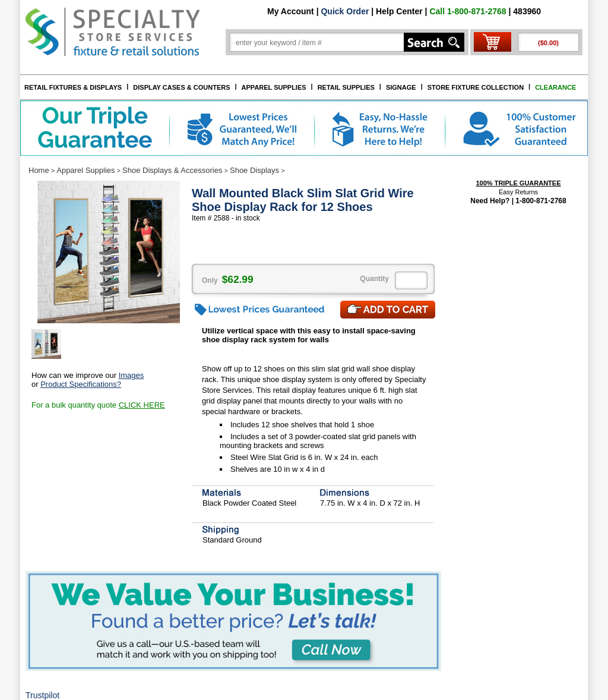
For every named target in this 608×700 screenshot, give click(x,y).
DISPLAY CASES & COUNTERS (181, 87)
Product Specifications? (81, 384)
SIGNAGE (401, 87)
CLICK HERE (142, 405)
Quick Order (345, 11)
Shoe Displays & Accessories (172, 170)
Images (132, 375)
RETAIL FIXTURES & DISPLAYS (73, 87)
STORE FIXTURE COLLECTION (476, 87)
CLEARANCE (555, 87)
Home (39, 170)
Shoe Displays (254, 170)
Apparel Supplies (85, 170)
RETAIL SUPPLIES (346, 87)
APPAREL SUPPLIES (274, 87)
